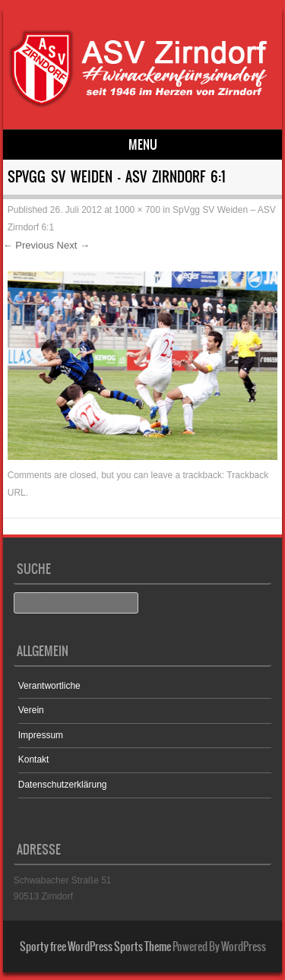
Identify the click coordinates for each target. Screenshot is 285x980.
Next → (73, 245)
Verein (31, 710)
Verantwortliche (49, 686)
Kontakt (34, 760)
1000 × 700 (138, 210)
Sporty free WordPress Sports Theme (95, 947)
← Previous (28, 245)
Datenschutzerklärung (63, 785)
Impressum (41, 735)
